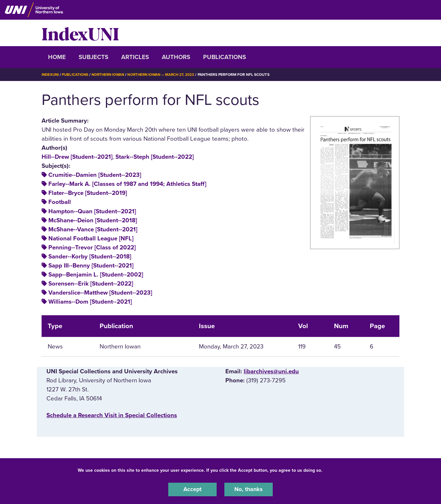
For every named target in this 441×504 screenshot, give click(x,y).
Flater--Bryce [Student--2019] (88, 193)
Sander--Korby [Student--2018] (90, 256)
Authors (176, 57)
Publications (225, 57)
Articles (135, 57)
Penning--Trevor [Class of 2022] (92, 247)
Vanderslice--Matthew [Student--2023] (100, 293)
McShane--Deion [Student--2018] (93, 220)
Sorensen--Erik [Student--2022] (91, 284)
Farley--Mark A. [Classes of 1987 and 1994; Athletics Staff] (127, 184)
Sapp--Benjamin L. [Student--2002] (96, 274)
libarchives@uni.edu (271, 371)
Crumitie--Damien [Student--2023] (95, 175)
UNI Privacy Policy (344, 470)
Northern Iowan (111, 75)
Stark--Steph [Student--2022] (155, 156)
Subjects (93, 57)
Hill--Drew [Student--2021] (77, 156)
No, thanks (249, 489)
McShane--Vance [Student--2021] (93, 229)
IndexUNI (80, 33)
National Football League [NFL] (91, 238)
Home (57, 57)
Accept (192, 489)
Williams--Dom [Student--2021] (90, 302)
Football (60, 202)
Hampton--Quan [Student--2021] (92, 211)
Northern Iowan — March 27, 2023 (167, 75)
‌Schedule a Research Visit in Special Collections (112, 415)
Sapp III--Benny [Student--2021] (91, 265)
